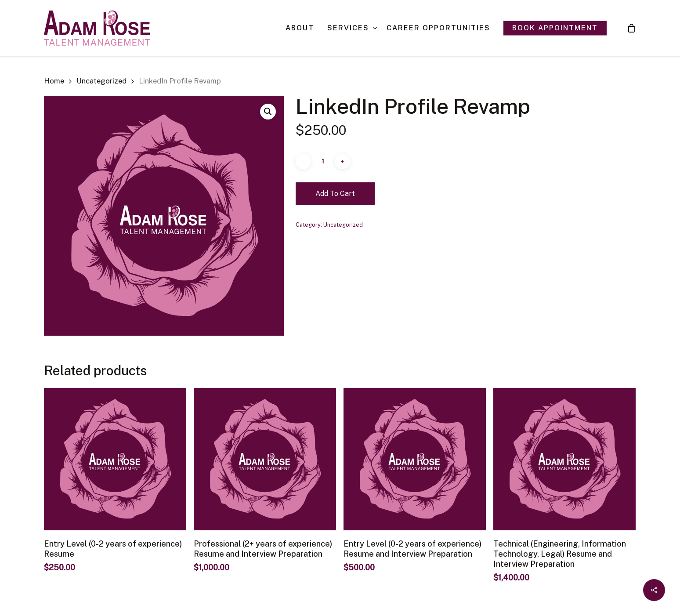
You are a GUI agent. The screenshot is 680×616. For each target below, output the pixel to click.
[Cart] (631, 28)
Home (54, 81)
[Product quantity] (323, 161)
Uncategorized (101, 81)
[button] (268, 112)
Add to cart (335, 194)
